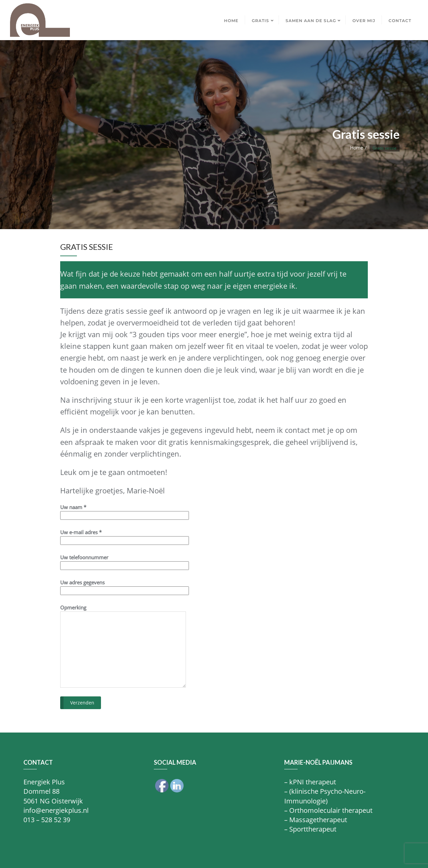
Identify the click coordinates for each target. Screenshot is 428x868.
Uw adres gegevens (125, 587)
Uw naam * (125, 511)
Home (357, 148)
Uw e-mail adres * (125, 536)
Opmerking (123, 646)
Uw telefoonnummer (125, 561)
